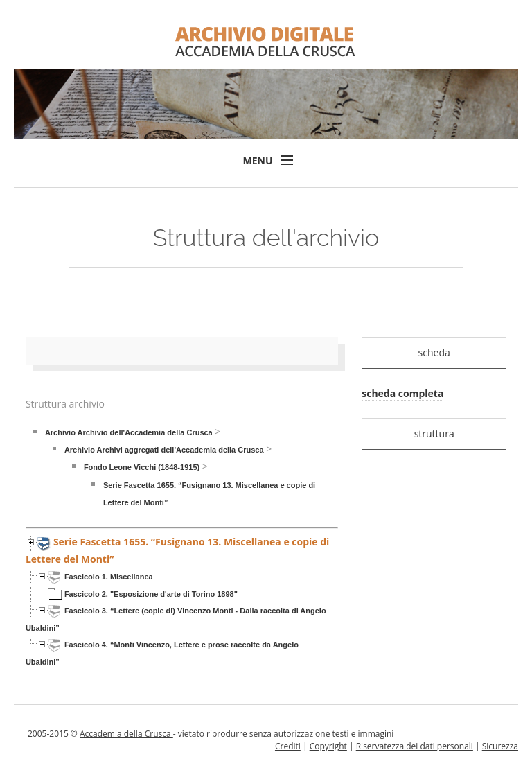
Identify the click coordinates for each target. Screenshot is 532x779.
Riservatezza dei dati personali (415, 746)
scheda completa (402, 393)
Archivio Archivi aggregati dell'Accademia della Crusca (164, 450)
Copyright (328, 746)
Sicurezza (500, 746)
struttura (434, 434)
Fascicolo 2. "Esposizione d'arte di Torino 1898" (151, 594)
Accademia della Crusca (126, 734)
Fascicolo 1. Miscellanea (109, 577)
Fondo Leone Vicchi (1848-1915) (142, 467)
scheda (434, 352)
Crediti (288, 746)
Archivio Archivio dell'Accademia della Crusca (129, 432)
